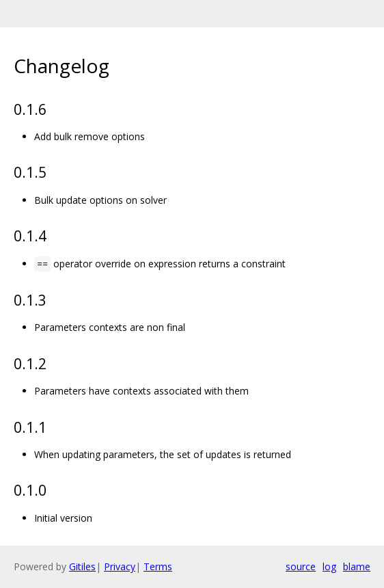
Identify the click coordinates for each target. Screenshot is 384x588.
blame (357, 566)
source (301, 566)
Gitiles (82, 566)
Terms (158, 566)
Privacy (120, 566)
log (329, 566)
